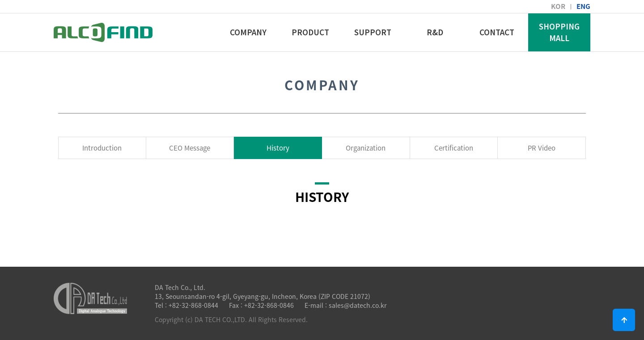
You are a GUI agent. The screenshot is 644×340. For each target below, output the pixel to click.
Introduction (102, 148)
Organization (366, 148)
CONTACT (497, 32)
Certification (454, 148)
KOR (558, 6)
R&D (435, 32)
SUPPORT (373, 32)
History (278, 148)
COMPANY (248, 32)
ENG (583, 6)
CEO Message (190, 148)
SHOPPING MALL (559, 32)
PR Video (542, 148)
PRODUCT (310, 32)
